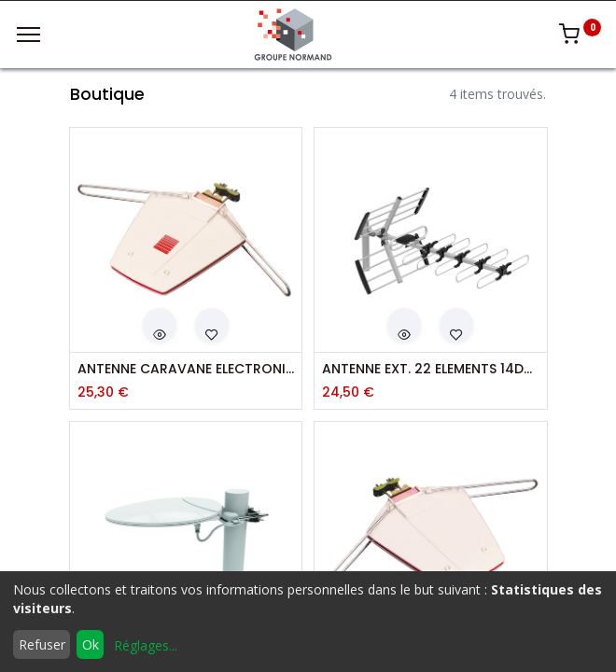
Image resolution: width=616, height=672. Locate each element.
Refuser (42, 644)
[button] (160, 325)
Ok (91, 644)
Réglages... (146, 645)
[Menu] (28, 35)
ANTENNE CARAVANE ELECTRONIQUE (186, 369)
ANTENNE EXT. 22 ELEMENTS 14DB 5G (431, 369)
